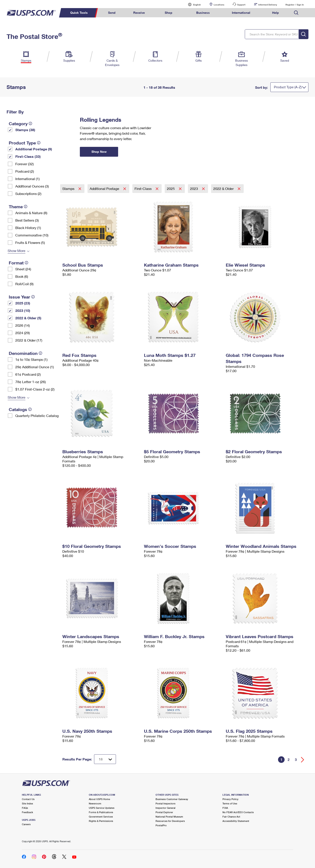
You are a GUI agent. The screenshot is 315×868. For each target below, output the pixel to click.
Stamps (69, 188)
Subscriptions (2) (28, 194)
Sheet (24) (23, 269)
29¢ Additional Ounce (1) (35, 367)
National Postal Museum (169, 817)
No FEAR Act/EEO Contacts (238, 812)
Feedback (27, 812)
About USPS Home (99, 799)
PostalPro (161, 825)
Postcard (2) (25, 171)
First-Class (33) (28, 156)
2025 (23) (23, 303)
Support (241, 5)
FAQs (25, 808)
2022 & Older (224, 188)
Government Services (101, 817)
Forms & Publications (101, 812)
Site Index (27, 803)
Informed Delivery (268, 5)
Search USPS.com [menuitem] (296, 13)
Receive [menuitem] (139, 13)
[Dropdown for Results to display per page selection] (105, 759)
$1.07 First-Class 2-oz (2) (35, 389)
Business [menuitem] (203, 13)
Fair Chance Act (231, 817)
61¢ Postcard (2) (28, 374)
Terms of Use (230, 803)
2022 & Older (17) (29, 340)
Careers (26, 824)
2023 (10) (23, 310)
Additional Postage (105, 188)
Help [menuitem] (276, 13)
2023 (194, 188)
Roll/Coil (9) (24, 284)
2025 (171, 188)
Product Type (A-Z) (288, 87)
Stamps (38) (25, 130)
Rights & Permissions (101, 821)
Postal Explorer (164, 812)
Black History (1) (28, 228)
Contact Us (28, 799)
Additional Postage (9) (34, 149)
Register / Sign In (295, 5)
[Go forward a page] (303, 760)
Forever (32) (24, 164)
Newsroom (95, 803)
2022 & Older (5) (28, 318)
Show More (17, 251)
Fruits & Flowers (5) (30, 242)
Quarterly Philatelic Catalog (37, 416)
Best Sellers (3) (27, 220)
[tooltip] (30, 123)
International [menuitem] (241, 13)
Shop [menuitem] (169, 13)
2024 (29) (23, 333)
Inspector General (165, 808)
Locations (219, 5)
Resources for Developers (170, 821)
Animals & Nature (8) (31, 213)
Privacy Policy (230, 799)
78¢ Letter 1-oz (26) (31, 382)
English (192, 4)
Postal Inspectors (165, 803)
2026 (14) (23, 325)
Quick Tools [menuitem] (79, 13)
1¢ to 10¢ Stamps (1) (31, 359)
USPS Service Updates (102, 808)
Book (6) (22, 276)
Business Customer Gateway (172, 799)
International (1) (27, 179)
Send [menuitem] (112, 13)
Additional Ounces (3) (32, 186)
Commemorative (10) (32, 235)
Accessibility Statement (236, 821)
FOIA (225, 808)
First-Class (143, 188)
